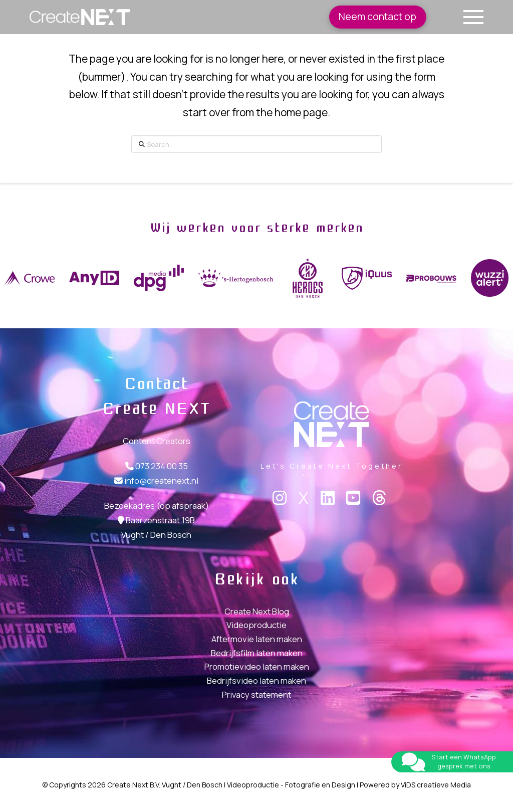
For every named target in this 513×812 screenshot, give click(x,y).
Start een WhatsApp (464, 757)
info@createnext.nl (161, 480)
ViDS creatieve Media (436, 785)
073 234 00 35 (162, 466)
